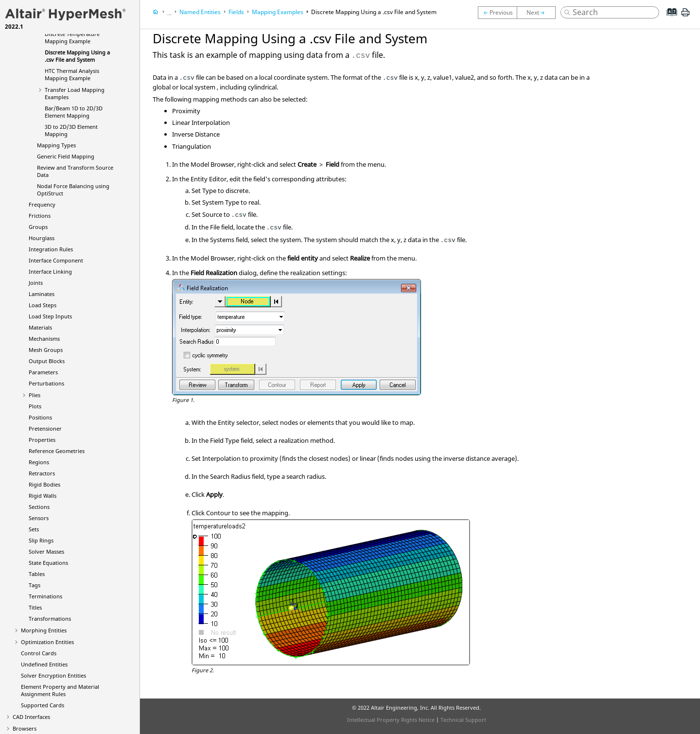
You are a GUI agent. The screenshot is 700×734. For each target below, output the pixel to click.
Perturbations (46, 383)
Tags (35, 585)
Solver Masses (46, 551)
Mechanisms (44, 339)
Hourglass (42, 238)
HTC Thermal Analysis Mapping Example (72, 74)
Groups (38, 227)
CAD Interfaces (31, 717)
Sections (39, 507)
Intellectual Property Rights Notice (391, 720)
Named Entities (200, 12)
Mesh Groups (46, 350)
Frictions (40, 216)
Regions (39, 462)
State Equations (48, 563)
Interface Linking (50, 271)
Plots (35, 406)
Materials (40, 327)
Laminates (42, 294)
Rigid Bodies (44, 484)
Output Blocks (47, 361)
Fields (236, 12)
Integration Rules (51, 249)
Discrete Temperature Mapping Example (72, 37)
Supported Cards (43, 705)
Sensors (39, 518)
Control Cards (39, 653)
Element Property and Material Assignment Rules (60, 690)
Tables (37, 574)
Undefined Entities (44, 664)
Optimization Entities (47, 642)
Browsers (25, 728)
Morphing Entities (44, 630)
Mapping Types (56, 145)
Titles (35, 607)
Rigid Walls (43, 496)
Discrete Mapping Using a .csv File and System (77, 56)
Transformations (50, 619)
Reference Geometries (57, 451)
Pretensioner (45, 428)
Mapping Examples (278, 12)
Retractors (42, 473)
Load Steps (43, 305)
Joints (36, 283)
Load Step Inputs (50, 316)
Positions (40, 417)
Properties (42, 440)
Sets (34, 529)
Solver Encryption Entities (53, 675)
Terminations (45, 596)
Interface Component (56, 260)
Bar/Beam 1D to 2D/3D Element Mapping (74, 112)
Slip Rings (41, 540)
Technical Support (463, 720)
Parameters (43, 372)
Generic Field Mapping (66, 156)
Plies (35, 395)
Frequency (42, 204)
